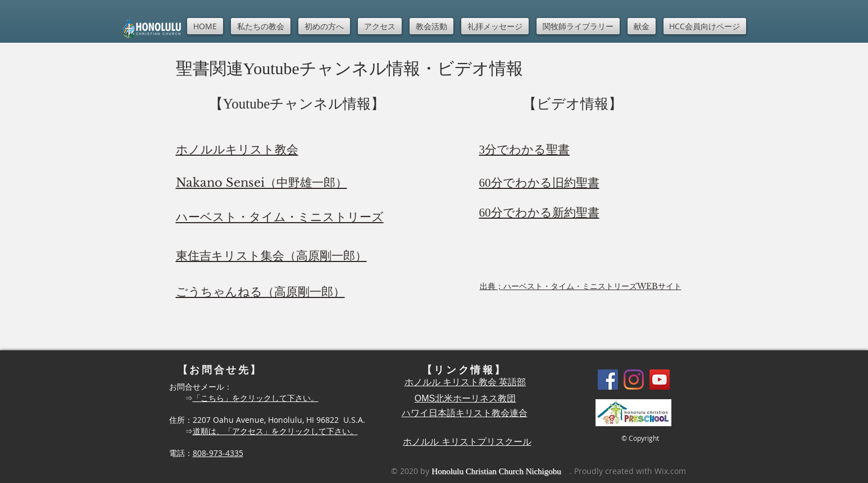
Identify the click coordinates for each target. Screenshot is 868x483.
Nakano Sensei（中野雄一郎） (262, 183)
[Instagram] (634, 380)
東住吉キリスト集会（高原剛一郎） (271, 256)
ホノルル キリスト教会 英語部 (465, 382)
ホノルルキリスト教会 (237, 150)
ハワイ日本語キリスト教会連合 (465, 413)
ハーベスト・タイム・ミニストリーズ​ (280, 217)
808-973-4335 (218, 453)
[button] (261, 26)
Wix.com (670, 471)
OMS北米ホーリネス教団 (465, 398)
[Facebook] (608, 380)
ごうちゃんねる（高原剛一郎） (260, 292)
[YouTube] (660, 380)
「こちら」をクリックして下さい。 (256, 398)
